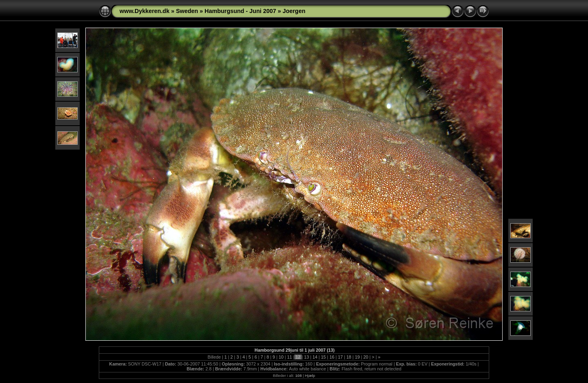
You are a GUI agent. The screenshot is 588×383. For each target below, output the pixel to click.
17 (340, 357)
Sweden (187, 11)
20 (366, 357)
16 (332, 357)
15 (323, 357)
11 (290, 357)
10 (281, 357)
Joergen (294, 11)
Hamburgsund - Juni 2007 (240, 11)
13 (307, 357)
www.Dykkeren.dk (145, 11)
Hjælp (310, 375)
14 (315, 357)
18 (349, 357)
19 (357, 357)
